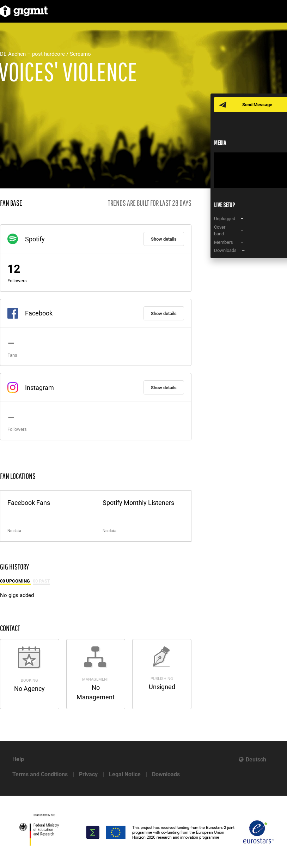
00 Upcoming (16, 581)
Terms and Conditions (40, 774)
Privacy (88, 774)
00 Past (41, 581)
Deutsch (256, 759)
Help (18, 759)
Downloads (166, 774)
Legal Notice (125, 774)
